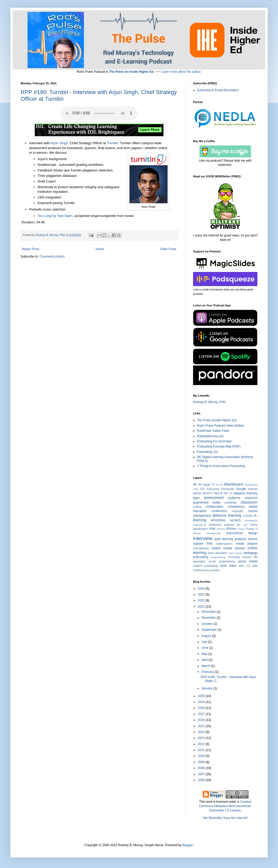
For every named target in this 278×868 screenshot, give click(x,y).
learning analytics (234, 539)
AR (200, 485)
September (210, 630)
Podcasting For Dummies (214, 441)
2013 (202, 738)
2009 (202, 762)
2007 (202, 774)
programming (218, 557)
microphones (201, 548)
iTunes (241, 529)
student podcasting (205, 566)
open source (236, 553)
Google (241, 489)
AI (195, 484)
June (205, 648)
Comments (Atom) (52, 257)
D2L (203, 489)
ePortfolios (218, 520)
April (205, 660)
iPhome (221, 529)
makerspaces (224, 544)
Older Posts (168, 249)
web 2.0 (245, 566)
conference (219, 511)
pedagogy (251, 553)
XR (231, 493)
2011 (202, 750)
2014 (202, 732)
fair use (242, 525)
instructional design (242, 533)
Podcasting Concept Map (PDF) (219, 446)
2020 (202, 696)
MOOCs (208, 493)
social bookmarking (222, 561)
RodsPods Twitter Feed (213, 431)
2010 (202, 756)
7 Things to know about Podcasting (221, 466)
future (254, 525)
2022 (202, 600)
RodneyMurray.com (210, 436)
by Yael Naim (55, 216)
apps (196, 498)
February (208, 672)
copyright (238, 511)
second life (250, 557)
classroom (249, 502)
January (207, 688)
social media (248, 561)
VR (226, 493)
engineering (199, 525)
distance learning (227, 515)
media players (247, 544)
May (205, 654)
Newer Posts (31, 249)
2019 (202, 702)
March (206, 666)
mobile (216, 548)
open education (218, 553)
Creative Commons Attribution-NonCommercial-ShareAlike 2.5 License (225, 806)
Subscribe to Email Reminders (218, 90)
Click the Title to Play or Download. (99, 113)
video (233, 566)
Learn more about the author (181, 72)
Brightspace (251, 485)
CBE (196, 489)
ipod (218, 539)
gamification (201, 529)
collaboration (214, 507)
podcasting (201, 557)
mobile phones (234, 548)
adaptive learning (245, 493)
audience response (243, 498)
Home (100, 249)
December (209, 612)
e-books (248, 516)
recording (234, 557)
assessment (214, 498)
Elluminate (228, 489)
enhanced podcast (221, 525)
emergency (251, 520)
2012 (202, 744)
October (207, 624)
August (207, 636)
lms (210, 543)
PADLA (218, 493)
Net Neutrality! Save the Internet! (225, 818)
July (205, 642)
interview (203, 538)
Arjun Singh (59, 143)
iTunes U (252, 529)
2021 (202, 607)
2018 (202, 708)
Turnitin (112, 143)
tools (223, 566)
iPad (212, 529)
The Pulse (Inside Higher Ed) (217, 420)
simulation (199, 561)
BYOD (220, 485)
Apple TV (209, 485)
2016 (202, 720)
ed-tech (236, 520)
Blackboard (234, 484)
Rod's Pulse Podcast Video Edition (221, 426)
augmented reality (207, 502)
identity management (207, 533)
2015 (202, 726)
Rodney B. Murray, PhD (209, 402)
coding (197, 507)
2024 (202, 589)
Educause (213, 489)
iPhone (231, 529)
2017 (202, 714)
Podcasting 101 (208, 452)
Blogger (188, 845)
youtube (215, 570)
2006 (202, 780)
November (209, 618)
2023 (202, 595)
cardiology (231, 502)
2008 (202, 768)
